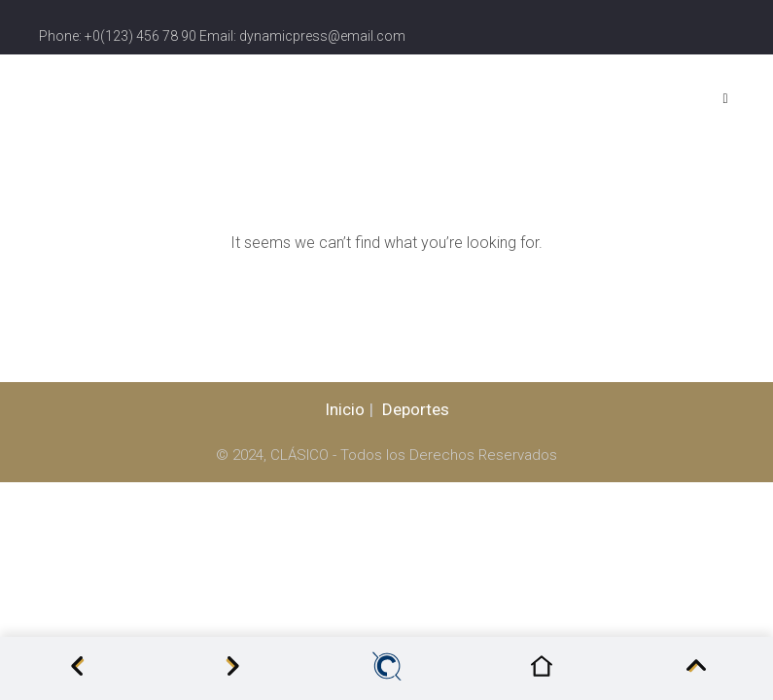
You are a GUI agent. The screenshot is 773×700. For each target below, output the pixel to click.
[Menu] (729, 98)
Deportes (416, 409)
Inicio (345, 409)
